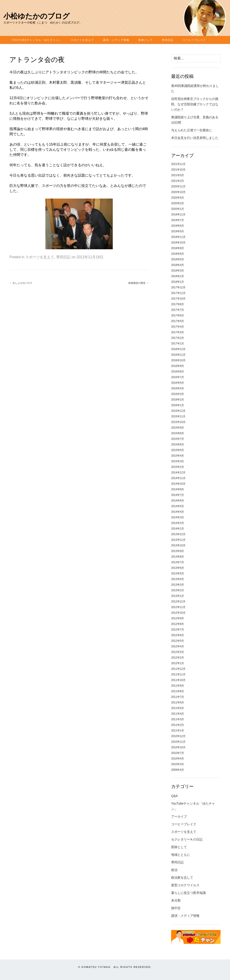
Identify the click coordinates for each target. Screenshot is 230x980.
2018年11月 (178, 237)
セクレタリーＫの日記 (187, 839)
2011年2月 (178, 725)
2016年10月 (178, 360)
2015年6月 (178, 444)
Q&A (175, 796)
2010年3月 (178, 764)
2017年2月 (178, 338)
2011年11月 (178, 674)
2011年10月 (178, 680)
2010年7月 (178, 753)
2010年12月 (178, 736)
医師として (146, 40)
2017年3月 (178, 332)
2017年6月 (178, 315)
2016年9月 (178, 366)
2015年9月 (178, 428)
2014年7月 (178, 495)
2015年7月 (178, 439)
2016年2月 (178, 400)
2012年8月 (178, 624)
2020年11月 (178, 186)
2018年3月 (178, 271)
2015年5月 (178, 450)
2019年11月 (178, 214)
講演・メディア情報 (116, 40)
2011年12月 (178, 669)
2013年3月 (178, 585)
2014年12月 (178, 472)
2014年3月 (178, 517)
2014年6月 (178, 501)
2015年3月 (178, 461)
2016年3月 (178, 394)
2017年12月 (178, 287)
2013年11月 (178, 540)
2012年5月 (178, 641)
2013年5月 (178, 573)
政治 (174, 870)
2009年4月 (178, 770)
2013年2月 (178, 590)
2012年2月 (178, 658)
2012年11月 (178, 607)
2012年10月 (178, 613)
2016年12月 (178, 349)
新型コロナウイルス (185, 885)
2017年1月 (178, 343)
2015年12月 (178, 411)
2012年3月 (178, 652)
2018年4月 (178, 265)
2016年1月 (178, 405)
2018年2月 (178, 276)
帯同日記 (168, 40)
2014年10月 (178, 484)
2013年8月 (178, 557)
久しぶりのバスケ (21, 283)
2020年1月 (178, 209)
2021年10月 (178, 170)
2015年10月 (178, 422)
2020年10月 (178, 192)
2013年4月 (178, 579)
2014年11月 (178, 478)
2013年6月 (178, 568)
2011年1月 (178, 731)
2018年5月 (178, 259)
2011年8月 (178, 691)
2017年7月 (178, 310)
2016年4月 (178, 388)
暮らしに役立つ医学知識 (188, 893)
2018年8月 (178, 248)
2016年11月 (178, 355)
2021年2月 (178, 181)
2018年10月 (178, 243)
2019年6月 (178, 226)
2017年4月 (178, 327)
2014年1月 (178, 529)
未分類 (176, 900)
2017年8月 (178, 304)
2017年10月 (178, 299)
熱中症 (176, 908)
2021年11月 (178, 164)
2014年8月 (178, 489)
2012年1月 (178, 663)
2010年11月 (178, 742)
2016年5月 (178, 383)
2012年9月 (178, 618)
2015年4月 (178, 456)
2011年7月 (178, 697)
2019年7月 (178, 220)
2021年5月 (178, 175)
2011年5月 (178, 708)
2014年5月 (178, 506)
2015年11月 (178, 416)
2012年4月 (178, 646)
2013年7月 (178, 562)
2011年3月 (178, 719)
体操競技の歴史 (138, 283)
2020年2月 (178, 203)
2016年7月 (178, 377)
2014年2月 (178, 523)
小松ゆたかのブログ (36, 16)
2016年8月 (178, 372)
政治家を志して (182, 877)
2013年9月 (178, 551)
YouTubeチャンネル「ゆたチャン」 (37, 40)
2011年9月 (178, 686)
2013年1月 (178, 596)
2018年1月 (178, 282)
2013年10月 (178, 545)
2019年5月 (178, 231)
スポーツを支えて (82, 40)
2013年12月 (178, 534)
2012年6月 (178, 635)
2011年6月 (178, 702)
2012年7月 (178, 630)
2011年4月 (178, 714)
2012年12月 (178, 602)
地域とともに (181, 855)
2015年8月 (178, 433)
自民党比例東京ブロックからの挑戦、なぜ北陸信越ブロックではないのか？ (195, 104)
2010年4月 (178, 759)
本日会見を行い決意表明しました (195, 138)
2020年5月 (178, 198)
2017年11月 (178, 293)
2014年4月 (178, 512)
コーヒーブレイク (194, 40)
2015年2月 (178, 467)
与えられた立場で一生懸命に (192, 130)
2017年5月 (178, 321)
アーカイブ (179, 816)
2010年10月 (178, 747)
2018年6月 (178, 254)
